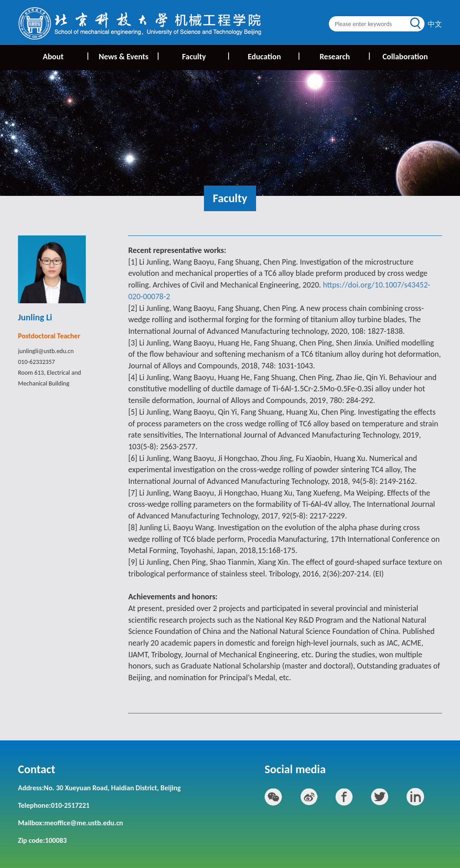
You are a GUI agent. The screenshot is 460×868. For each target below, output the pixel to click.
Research (345, 56)
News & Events (129, 56)
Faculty (206, 56)
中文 (435, 24)
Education (274, 56)
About (65, 56)
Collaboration (405, 57)
